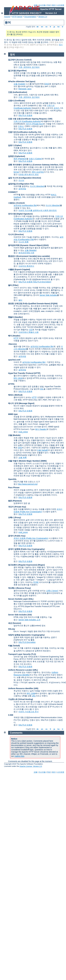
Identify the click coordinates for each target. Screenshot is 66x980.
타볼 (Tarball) (14, 646)
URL (34, 696)
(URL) (35, 670)
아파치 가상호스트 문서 (29, 712)
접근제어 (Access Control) (20, 60)
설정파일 (22, 189)
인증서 (21, 126)
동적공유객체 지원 (26, 253)
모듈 (35, 5)
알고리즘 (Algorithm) (17, 71)
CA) (40, 132)
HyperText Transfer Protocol (21, 373)
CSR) (50, 119)
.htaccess (12, 344)
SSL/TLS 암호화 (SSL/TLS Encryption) (35, 282)
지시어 (21, 180)
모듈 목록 (23, 457)
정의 (12, 55)
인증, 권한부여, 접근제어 (29, 67)
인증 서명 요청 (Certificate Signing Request (27, 119)
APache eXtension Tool (19, 81)
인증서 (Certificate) (17, 101)
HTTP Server (17, 17)
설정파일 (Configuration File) (21, 184)
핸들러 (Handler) (15, 317)
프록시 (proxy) (52, 591)
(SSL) (31, 599)
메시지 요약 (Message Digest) (21, 403)
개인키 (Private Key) (34, 124)
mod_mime (23, 432)
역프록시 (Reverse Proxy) (19, 588)
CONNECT (13, 192)
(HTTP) (37, 373)
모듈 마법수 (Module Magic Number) (24, 461)
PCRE (36, 582)
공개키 (56, 108)
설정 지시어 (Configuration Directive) (25, 178)
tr (63, 27)
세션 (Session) (15, 623)
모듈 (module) (19, 84)
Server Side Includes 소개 (29, 620)
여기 (61, 45)
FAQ (49, 5)
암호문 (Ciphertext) (17, 156)
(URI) (36, 688)
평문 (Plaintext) (20, 159)
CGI (31, 330)
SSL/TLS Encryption (27, 642)
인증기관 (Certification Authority (22, 132)
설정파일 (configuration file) (25, 205)
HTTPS (11, 384)
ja (54, 27)
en (42, 27)
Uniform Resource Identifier (21, 688)
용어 (54, 5)
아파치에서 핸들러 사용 (29, 332)
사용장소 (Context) (16, 203)
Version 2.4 (43, 17)
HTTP (16, 338)
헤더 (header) (41, 429)
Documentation (30, 17)
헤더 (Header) (14, 336)
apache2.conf (14, 360)
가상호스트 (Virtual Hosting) (21, 699)
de (37, 27)
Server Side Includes (48, 295)
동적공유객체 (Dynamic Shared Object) (25, 245)
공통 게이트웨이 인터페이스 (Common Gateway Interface (33, 165)
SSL (42, 389)
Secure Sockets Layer (18, 599)
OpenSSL (12, 479)
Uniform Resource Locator (20, 670)
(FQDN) (54, 304)
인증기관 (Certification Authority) (27, 121)
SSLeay (12, 629)
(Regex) (41, 565)
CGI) (61, 165)
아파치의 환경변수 (26, 266)
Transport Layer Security (19, 654)
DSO (47, 84)
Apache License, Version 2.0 (31, 766)
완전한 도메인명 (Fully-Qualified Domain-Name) (29, 304)
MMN (44, 461)
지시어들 (42, 5)
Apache (7, 17)
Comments (16, 733)
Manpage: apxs (25, 89)
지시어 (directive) (37, 186)
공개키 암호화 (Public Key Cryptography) (31, 538)
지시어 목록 (23, 242)
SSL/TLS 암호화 (25, 115)
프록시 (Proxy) (15, 517)
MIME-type (13, 414)
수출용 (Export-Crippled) (19, 269)
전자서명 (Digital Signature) (20, 214)
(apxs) (32, 81)
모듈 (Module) (31, 250)
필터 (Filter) (13, 285)
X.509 (11, 715)
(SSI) (30, 615)
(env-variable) (44, 256)
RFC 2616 (18, 378)
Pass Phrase (14, 487)
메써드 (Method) (15, 395)
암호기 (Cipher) (15, 145)
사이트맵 (61, 5)
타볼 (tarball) (42, 450)
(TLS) (34, 654)
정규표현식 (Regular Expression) (23, 565)
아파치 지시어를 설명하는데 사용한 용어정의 (38, 210)
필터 (20, 300)
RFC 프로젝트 (38, 172)
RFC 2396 (31, 693)
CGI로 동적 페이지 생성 (29, 174)
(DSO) (46, 245)
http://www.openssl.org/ (28, 484)
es (46, 27)
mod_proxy (23, 532)
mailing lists (19, 756)
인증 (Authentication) (18, 92)
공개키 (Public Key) (17, 536)
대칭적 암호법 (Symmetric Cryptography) (26, 635)
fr (51, 27)
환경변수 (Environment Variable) (23, 256)
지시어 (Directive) (16, 234)
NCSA (16, 172)
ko (59, 27)
